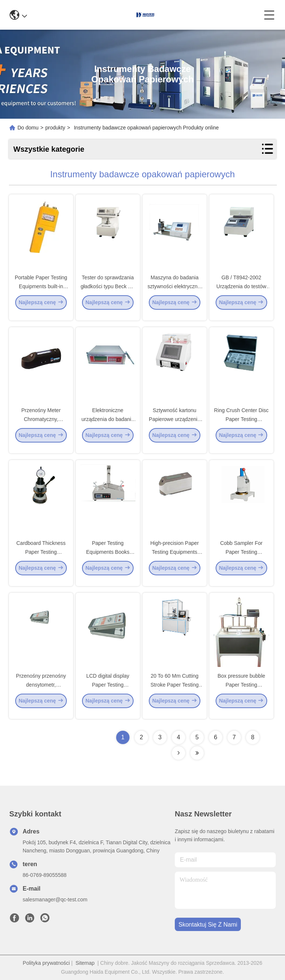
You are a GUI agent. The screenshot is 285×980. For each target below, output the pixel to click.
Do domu (28, 128)
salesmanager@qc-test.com (55, 900)
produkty (55, 128)
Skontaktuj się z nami (208, 925)
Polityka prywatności (46, 963)
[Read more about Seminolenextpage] (178, 753)
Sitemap (85, 963)
